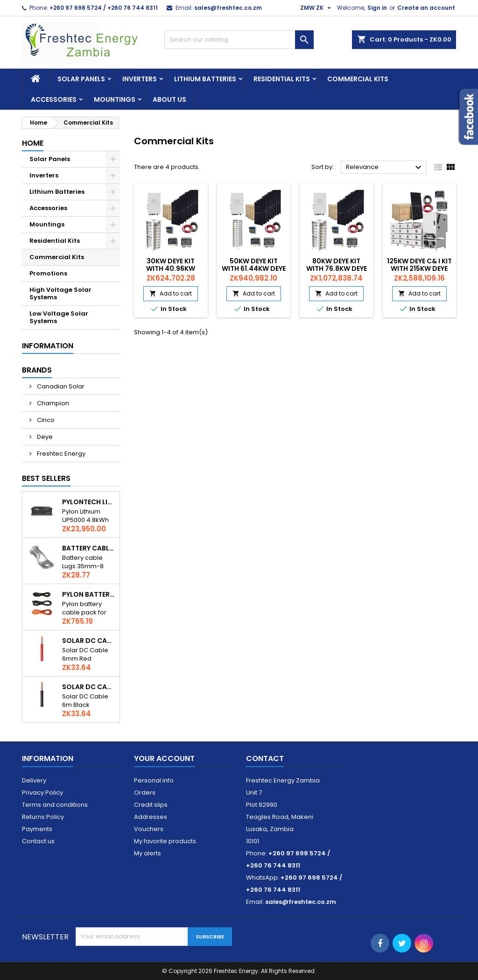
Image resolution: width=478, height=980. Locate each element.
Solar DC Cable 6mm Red (89, 641)
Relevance (385, 168)
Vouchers (149, 829)
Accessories (54, 99)
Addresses (151, 817)
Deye (44, 437)
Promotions (48, 273)
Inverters (140, 79)
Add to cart (171, 293)
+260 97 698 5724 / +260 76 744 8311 (104, 8)
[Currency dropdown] (317, 8)
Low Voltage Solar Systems (59, 317)
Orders (145, 793)
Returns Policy (43, 817)
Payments (37, 829)
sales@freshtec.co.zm (228, 8)
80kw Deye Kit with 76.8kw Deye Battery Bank (337, 268)
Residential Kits (282, 79)
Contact (265, 758)
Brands (37, 370)
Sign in (377, 8)
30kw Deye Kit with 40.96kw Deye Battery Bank (171, 268)
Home (33, 143)
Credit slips (151, 805)
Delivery (34, 780)
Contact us (38, 841)
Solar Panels (81, 79)
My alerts (148, 853)
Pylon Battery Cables (89, 594)
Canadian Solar (60, 386)
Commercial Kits (358, 79)
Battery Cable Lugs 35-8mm (89, 548)
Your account (164, 758)
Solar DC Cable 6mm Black (89, 687)
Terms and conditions (55, 805)
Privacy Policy (42, 793)
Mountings (115, 99)
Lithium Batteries (205, 79)
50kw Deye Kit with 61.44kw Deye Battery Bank (254, 268)
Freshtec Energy (60, 454)
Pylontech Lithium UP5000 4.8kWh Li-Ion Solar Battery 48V (89, 502)
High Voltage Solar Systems (60, 293)
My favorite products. (166, 841)
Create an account (426, 8)
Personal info (154, 780)
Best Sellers (46, 478)
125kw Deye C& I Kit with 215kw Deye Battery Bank (419, 268)
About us (169, 99)
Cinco (45, 420)
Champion (52, 403)
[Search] (239, 40)
